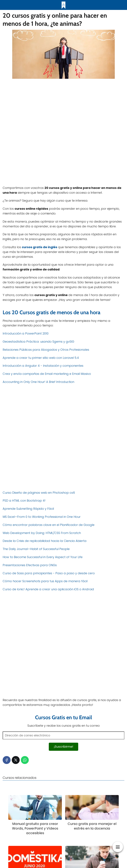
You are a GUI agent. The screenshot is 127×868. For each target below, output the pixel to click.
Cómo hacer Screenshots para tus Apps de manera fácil (45, 581)
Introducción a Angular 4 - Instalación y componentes (43, 366)
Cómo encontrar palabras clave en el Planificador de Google (49, 525)
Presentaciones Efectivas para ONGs (30, 565)
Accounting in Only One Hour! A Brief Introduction (38, 382)
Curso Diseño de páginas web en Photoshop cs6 (39, 493)
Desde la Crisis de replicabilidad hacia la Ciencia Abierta (45, 541)
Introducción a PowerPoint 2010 (26, 333)
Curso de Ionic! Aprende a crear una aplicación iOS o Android (48, 589)
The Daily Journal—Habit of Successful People (36, 549)
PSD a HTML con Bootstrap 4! (24, 501)
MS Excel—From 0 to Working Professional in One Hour (42, 517)
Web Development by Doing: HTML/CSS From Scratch (42, 533)
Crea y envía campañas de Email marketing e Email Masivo (47, 374)
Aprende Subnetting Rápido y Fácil (28, 509)
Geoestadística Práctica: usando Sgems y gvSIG (38, 342)
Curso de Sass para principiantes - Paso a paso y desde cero (49, 573)
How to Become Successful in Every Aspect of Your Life (43, 557)
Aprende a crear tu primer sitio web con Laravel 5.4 (41, 358)
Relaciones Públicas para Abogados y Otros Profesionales (46, 350)
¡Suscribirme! (63, 747)
